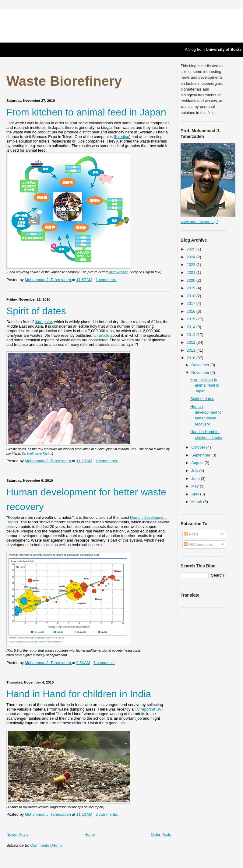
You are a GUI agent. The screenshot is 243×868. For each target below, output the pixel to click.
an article (101, 335)
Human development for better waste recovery (86, 499)
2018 (192, 296)
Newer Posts (18, 834)
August (198, 463)
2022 (192, 265)
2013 (192, 335)
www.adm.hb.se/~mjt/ (199, 222)
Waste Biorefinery (64, 81)
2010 (192, 358)
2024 (192, 257)
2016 (192, 311)
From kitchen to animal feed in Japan (86, 112)
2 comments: (107, 461)
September (201, 455)
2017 (192, 303)
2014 (192, 327)
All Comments (198, 544)
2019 (192, 288)
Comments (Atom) (46, 845)
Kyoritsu (122, 137)
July (195, 471)
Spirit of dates (36, 311)
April (196, 494)
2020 (192, 280)
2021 (192, 272)
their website (118, 272)
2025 (192, 249)
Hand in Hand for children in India (79, 694)
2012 (192, 342)
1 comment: (106, 280)
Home (90, 834)
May (195, 486)
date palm (43, 322)
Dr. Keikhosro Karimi (37, 453)
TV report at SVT (149, 709)
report (33, 650)
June (196, 479)
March (197, 502)
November (201, 372)
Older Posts (161, 834)
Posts (191, 534)
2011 (192, 350)
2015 (192, 319)
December (201, 365)
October (199, 447)
